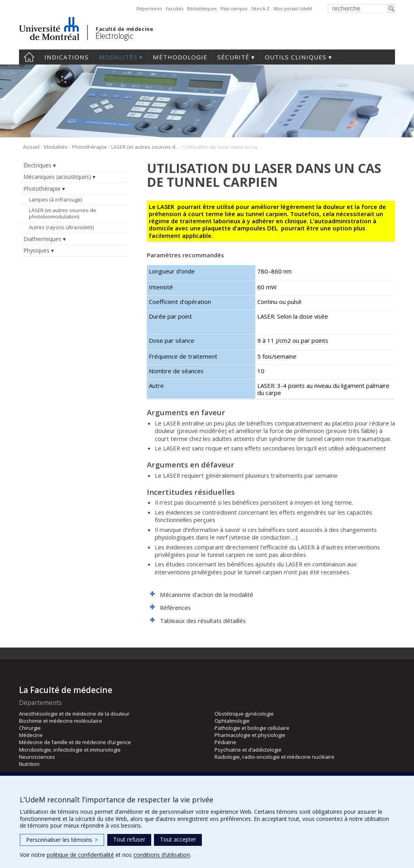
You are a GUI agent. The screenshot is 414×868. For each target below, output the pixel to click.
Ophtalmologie (232, 721)
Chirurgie (30, 728)
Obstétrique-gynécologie (244, 714)
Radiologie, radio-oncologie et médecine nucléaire (274, 757)
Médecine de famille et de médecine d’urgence (75, 742)
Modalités (118, 57)
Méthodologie (180, 57)
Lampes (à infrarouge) (55, 199)
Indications (66, 57)
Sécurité (233, 57)
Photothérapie (89, 147)
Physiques (36, 250)
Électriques (37, 165)
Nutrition (29, 764)
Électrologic (114, 36)
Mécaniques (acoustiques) (57, 177)
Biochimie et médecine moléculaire (61, 721)
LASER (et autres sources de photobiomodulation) (146, 147)
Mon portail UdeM (293, 9)
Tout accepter (178, 839)
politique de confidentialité (80, 855)
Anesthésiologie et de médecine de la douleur (74, 714)
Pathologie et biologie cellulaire (252, 728)
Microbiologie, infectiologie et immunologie (70, 750)
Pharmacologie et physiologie (250, 735)
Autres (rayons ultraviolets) (61, 227)
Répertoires (149, 9)
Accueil (29, 57)
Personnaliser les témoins (62, 840)
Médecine (31, 735)
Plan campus (234, 9)
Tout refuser (129, 839)
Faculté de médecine (124, 29)
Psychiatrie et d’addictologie (248, 750)
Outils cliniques (296, 57)
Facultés (175, 9)
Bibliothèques (202, 9)
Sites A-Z (260, 9)
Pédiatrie (225, 742)
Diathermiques (42, 239)
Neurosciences (37, 757)
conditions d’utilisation (162, 855)
